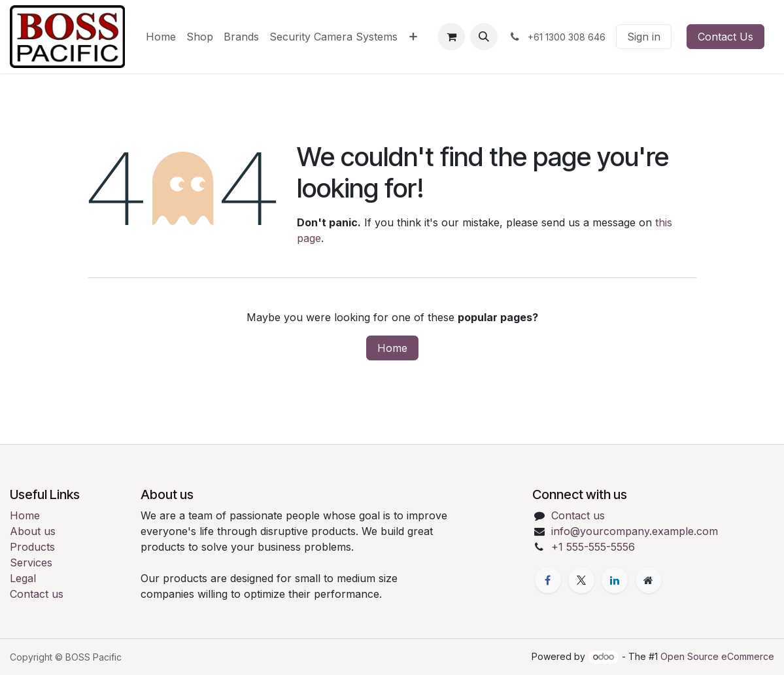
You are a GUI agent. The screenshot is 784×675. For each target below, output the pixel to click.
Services (31, 562)
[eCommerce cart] (451, 37)
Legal (23, 578)
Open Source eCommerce (717, 656)
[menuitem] (161, 37)
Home (392, 348)
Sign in (644, 37)
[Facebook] (548, 580)
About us (33, 531)
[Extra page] (649, 580)
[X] (581, 580)
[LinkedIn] (615, 580)
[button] (484, 37)
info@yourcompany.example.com (635, 531)
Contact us (37, 594)
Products (32, 547)
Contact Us (725, 37)
